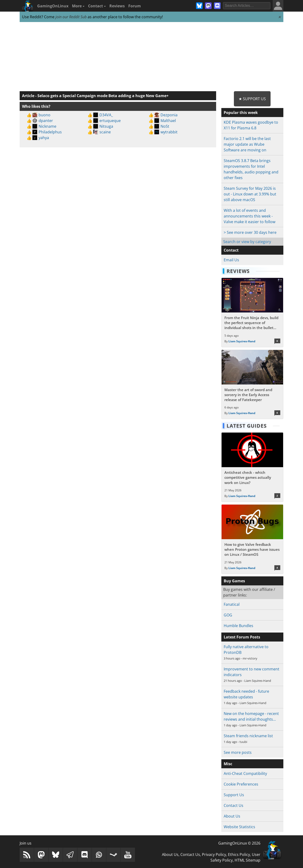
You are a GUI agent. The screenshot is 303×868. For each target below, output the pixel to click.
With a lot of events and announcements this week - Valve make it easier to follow (250, 216)
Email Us (231, 260)
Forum (135, 6)
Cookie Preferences (241, 784)
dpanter (46, 121)
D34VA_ (106, 115)
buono (45, 115)
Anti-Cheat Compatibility (245, 773)
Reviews (117, 6)
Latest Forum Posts (242, 637)
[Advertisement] (151, 57)
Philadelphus (50, 132)
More (78, 6)
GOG (228, 615)
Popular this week (241, 113)
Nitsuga (106, 126)
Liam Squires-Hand (242, 341)
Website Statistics (239, 827)
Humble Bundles (238, 626)
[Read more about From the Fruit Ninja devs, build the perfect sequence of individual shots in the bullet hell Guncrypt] (252, 312)
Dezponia (169, 115)
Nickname (47, 126)
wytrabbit (169, 132)
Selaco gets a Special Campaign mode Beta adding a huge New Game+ (103, 96)
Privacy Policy (214, 854)
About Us (232, 816)
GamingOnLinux (53, 6)
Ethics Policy (239, 854)
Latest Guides (247, 426)
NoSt (165, 126)
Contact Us (234, 805)
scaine (105, 132)
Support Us (234, 795)
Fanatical (232, 604)
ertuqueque (110, 121)
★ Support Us (252, 99)
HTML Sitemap (247, 860)
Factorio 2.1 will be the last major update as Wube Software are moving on (247, 144)
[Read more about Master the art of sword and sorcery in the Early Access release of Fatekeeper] (252, 384)
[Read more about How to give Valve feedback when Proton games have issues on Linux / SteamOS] (252, 539)
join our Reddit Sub (71, 17)
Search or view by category (247, 242)
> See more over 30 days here (250, 232)
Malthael (168, 121)
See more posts (238, 752)
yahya (44, 138)
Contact (97, 6)
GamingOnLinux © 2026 (239, 843)
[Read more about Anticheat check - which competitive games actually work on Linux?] (252, 467)
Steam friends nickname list (248, 736)
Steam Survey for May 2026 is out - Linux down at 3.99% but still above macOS (250, 194)
